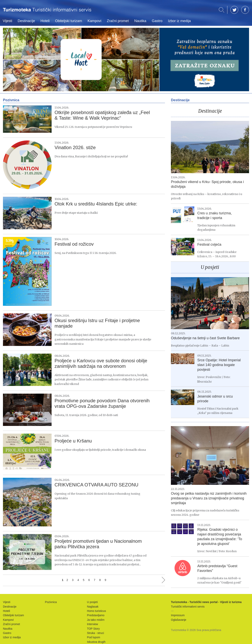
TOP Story (93, 629)
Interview (93, 624)
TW (234, 10)
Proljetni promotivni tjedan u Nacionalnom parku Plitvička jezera (98, 544)
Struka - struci (95, 633)
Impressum (178, 615)
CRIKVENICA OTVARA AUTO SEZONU (96, 485)
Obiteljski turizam (69, 21)
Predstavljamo (96, 615)
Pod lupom (94, 637)
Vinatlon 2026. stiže (75, 147)
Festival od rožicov (74, 244)
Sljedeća (163, 580)
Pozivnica (51, 602)
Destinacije (26, 21)
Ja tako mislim (96, 620)
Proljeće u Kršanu (73, 441)
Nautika (140, 21)
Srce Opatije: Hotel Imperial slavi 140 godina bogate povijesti (219, 365)
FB (245, 10)
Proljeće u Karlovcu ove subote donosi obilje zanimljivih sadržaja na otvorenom (101, 363)
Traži (221, 10)
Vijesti (7, 21)
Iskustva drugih (96, 642)
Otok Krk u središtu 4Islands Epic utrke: (96, 204)
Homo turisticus (96, 611)
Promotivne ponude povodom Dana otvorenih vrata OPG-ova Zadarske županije (102, 403)
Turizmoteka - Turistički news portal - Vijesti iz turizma (47, 12)
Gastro (157, 21)
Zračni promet (118, 21)
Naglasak (93, 607)
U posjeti (210, 267)
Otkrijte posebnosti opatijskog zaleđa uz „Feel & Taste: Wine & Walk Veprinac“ (102, 115)
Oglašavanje (179, 620)
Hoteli (45, 21)
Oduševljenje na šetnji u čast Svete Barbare (205, 338)
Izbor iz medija (179, 21)
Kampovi (94, 21)
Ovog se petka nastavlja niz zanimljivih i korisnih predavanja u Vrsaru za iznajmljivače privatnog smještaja (209, 498)
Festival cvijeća (209, 244)
